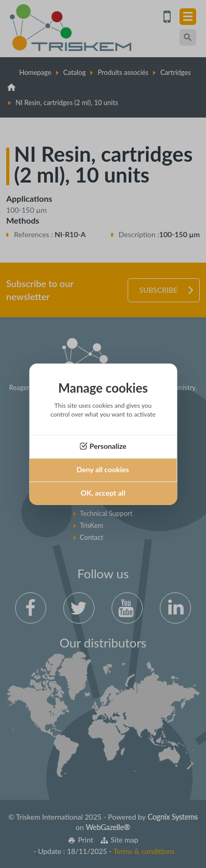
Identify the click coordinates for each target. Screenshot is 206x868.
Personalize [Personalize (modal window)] (108, 446)
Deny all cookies (102, 469)
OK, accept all (103, 493)
